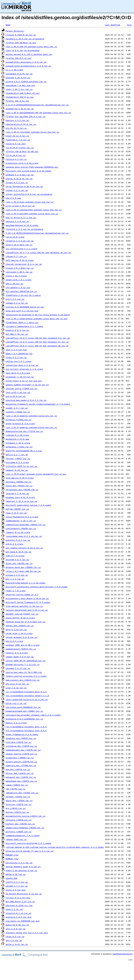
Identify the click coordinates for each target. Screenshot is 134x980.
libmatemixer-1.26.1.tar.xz (21, 521)
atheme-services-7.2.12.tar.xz (23, 664)
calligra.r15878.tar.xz (19, 820)
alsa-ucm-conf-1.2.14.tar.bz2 (22, 311)
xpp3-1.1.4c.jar (14, 909)
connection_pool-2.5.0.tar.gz (22, 365)
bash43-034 (12, 878)
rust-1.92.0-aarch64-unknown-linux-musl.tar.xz (32, 214)
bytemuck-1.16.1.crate (18, 443)
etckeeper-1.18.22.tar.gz (20, 377)
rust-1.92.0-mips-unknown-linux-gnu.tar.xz (30, 202)
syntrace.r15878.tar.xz (19, 742)
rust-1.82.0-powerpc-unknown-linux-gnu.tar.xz (31, 416)
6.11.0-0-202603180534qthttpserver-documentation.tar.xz (37, 105)
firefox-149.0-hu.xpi (17, 101)
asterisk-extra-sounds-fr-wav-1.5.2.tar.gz (30, 851)
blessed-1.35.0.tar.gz (18, 78)
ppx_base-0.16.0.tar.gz (19, 552)
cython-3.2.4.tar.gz (17, 190)
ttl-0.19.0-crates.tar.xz (20, 148)
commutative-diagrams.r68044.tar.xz (25, 525)
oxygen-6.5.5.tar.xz (17, 183)
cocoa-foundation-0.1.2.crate (22, 517)
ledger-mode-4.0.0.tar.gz (20, 657)
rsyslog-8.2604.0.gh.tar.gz (21, 35)
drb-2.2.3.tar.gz (15, 299)
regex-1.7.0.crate (16, 591)
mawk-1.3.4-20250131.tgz (19, 354)
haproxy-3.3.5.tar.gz (17, 120)
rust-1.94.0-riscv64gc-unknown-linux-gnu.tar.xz (33, 132)
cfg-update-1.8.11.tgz (18, 287)
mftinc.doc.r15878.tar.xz (20, 773)
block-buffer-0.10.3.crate (20, 618)
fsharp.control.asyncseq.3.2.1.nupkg (26, 676)
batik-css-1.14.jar (16, 703)
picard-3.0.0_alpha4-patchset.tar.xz (26, 81)
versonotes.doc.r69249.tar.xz (22, 490)
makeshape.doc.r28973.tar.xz (21, 781)
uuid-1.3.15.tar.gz (16, 688)
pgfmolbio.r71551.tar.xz (19, 447)
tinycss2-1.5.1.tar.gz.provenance (24, 229)
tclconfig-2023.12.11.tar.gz (21, 466)
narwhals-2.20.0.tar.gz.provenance (25, 39)
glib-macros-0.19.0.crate (20, 478)
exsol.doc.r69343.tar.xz (19, 486)
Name (8, 25)
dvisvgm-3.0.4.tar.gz (17, 560)
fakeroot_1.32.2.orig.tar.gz (21, 501)
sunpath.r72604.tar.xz (18, 412)
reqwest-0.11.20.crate (18, 532)
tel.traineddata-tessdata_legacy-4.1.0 (27, 696)
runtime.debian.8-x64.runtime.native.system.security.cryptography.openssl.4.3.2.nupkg (55, 847)
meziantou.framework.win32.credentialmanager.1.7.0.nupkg (38, 404)
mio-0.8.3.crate (14, 641)
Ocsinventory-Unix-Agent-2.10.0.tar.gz (27, 598)
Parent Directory (15, 31)
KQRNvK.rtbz (12, 859)
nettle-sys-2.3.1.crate (19, 361)
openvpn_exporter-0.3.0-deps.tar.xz (25, 622)
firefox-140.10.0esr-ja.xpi (21, 43)
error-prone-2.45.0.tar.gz (20, 206)
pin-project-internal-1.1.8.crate (24, 369)
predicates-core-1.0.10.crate (22, 163)
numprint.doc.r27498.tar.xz (21, 765)
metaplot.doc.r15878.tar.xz (21, 777)
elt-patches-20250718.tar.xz (21, 291)
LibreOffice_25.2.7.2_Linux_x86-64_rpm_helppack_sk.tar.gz (38, 252)
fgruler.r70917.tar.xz (18, 458)
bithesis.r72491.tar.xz (19, 420)
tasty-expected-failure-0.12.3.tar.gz (27, 699)
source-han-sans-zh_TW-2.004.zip (24, 672)
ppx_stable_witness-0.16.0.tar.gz (24, 548)
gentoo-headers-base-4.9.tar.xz (23, 867)
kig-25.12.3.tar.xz (16, 128)
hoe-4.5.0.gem (13, 198)
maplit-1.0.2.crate (16, 723)
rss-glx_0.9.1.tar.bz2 (18, 898)
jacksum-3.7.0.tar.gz (17, 493)
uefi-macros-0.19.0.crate (20, 260)
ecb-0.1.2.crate (14, 544)
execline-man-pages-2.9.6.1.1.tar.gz (26, 400)
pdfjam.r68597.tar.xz (17, 509)
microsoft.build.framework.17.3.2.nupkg (28, 602)
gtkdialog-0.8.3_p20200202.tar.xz (24, 719)
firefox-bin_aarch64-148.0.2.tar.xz (25, 116)
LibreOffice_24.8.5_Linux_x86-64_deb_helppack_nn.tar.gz (37, 342)
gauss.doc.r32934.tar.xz (19, 800)
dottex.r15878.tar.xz (17, 812)
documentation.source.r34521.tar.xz (25, 816)
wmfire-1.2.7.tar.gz (17, 455)
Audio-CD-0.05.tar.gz (17, 925)
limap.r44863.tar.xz (17, 785)
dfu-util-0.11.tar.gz (17, 684)
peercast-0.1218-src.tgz (19, 905)
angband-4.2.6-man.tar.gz (20, 175)
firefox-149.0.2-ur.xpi (19, 58)
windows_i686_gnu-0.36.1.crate (23, 645)
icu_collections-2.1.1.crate (21, 249)
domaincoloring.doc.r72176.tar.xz (24, 431)
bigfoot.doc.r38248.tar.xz (20, 824)
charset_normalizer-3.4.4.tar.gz (24, 264)
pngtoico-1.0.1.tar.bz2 (19, 917)
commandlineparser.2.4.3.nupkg (23, 835)
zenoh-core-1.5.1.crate (19, 280)
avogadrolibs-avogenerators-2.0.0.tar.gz (28, 66)
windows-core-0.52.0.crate (20, 497)
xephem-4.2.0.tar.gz (17, 303)
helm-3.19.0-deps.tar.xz (19, 245)
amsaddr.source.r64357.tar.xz (22, 614)
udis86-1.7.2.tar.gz (17, 886)
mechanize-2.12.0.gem (17, 439)
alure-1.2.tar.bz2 (16, 890)
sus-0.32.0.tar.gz (16, 396)
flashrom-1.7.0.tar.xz (18, 140)
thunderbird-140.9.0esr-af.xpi (23, 93)
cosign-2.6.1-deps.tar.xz (20, 268)
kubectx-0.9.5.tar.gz (17, 330)
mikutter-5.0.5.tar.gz (18, 540)
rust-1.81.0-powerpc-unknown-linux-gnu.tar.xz (31, 427)
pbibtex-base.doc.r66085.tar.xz (23, 567)
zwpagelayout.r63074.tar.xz (21, 649)
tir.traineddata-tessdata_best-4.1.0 (26, 692)
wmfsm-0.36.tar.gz (16, 874)
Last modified (112, 25)
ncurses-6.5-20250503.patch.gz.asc (25, 307)
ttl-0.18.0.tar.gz (16, 155)
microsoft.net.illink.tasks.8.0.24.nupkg (28, 171)
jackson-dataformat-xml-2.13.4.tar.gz (27, 610)
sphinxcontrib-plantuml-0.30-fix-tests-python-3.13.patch (38, 315)
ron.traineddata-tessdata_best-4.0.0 (26, 727)
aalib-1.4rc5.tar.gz (17, 944)
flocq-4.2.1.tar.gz (16, 357)
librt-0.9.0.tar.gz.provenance (23, 50)
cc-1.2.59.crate (14, 70)
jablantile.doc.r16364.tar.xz (22, 793)
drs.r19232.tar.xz (16, 808)
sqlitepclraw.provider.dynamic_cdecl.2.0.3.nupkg (33, 715)
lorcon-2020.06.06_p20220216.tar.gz (25, 661)
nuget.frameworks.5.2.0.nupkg (22, 734)
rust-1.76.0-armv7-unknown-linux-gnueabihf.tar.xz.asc (36, 474)
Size (129, 25)
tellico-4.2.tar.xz (16, 159)
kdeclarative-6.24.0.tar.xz (21, 124)
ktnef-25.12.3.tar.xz (17, 136)
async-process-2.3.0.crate (20, 423)
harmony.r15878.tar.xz (18, 797)
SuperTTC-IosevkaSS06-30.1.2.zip (24, 451)
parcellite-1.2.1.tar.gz (19, 863)
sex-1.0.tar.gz (14, 940)
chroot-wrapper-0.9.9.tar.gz (21, 637)
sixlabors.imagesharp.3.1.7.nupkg (24, 326)
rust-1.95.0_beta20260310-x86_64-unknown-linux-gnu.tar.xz (38, 113)
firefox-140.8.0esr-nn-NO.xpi (22, 151)
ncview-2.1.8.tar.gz (17, 575)
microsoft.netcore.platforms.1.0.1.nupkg (28, 843)
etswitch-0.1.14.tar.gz (19, 913)
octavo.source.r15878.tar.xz (21, 762)
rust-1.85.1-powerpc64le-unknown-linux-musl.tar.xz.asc (37, 319)
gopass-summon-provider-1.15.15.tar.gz (27, 385)
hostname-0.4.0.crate (17, 462)
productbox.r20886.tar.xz (20, 758)
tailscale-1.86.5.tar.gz (19, 272)
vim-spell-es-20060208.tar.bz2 (23, 921)
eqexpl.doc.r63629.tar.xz (20, 626)
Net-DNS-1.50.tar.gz (17, 334)
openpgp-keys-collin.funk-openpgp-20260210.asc (32, 167)
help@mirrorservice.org (123, 954)
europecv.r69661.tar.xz (19, 482)
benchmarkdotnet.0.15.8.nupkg (22, 225)
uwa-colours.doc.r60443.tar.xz (23, 680)
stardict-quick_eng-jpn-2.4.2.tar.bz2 (27, 933)
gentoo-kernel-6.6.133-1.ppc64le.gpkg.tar (29, 54)
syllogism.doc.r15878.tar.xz (21, 746)
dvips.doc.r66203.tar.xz (19, 563)
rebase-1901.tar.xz (16, 839)
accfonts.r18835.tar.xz (19, 832)
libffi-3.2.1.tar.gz (17, 882)
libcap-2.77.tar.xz (16, 256)
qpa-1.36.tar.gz (14, 284)
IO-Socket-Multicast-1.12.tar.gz (24, 894)
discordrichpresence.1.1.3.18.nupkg (25, 583)
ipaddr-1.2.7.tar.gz (17, 408)
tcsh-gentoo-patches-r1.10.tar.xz (24, 606)
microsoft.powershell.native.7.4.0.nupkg (28, 505)
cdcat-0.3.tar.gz (15, 937)
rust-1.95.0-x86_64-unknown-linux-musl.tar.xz (31, 46)
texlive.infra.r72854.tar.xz (21, 389)
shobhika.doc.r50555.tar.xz (21, 738)
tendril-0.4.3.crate (17, 653)
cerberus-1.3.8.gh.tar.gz (20, 241)
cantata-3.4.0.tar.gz (17, 221)
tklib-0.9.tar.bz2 (16, 144)
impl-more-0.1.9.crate (18, 373)
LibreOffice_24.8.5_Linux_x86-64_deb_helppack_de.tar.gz (37, 346)
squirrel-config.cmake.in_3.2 (22, 594)
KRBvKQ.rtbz (12, 855)
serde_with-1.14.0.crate (19, 633)
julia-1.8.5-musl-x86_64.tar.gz (23, 571)
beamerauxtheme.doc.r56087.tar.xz (24, 711)
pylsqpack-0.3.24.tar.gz (19, 74)
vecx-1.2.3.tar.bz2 (16, 350)
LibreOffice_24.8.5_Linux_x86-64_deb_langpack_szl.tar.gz (38, 338)
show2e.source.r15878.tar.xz (21, 754)
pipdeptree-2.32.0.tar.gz (20, 109)
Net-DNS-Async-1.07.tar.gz (20, 902)
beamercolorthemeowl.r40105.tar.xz (25, 828)
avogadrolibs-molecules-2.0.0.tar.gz (26, 62)
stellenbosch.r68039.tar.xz (21, 528)
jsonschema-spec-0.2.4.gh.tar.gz (24, 536)
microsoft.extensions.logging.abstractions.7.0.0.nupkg (37, 587)
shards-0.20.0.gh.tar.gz (19, 179)
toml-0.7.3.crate (15, 556)
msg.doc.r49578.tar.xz (18, 769)
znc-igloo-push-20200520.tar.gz (23, 707)
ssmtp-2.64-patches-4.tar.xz (21, 870)
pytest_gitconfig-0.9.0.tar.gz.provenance (29, 194)
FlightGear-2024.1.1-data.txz (22, 322)
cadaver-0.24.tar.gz (17, 470)
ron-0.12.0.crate (15, 237)
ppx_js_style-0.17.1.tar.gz (21, 217)
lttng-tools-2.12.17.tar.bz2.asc (24, 381)
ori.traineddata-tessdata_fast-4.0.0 (26, 731)
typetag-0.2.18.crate (17, 435)
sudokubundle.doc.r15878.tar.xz (23, 750)
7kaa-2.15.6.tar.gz (16, 513)
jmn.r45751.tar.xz (16, 789)
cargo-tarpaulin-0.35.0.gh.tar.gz (24, 186)
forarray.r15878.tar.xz (19, 804)
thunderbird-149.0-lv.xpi (20, 97)
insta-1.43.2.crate (16, 276)
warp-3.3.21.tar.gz (16, 629)
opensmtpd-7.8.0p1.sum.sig (20, 85)
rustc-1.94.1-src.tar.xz (19, 89)
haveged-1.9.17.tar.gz (18, 668)
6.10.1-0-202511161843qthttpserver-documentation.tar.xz (37, 233)
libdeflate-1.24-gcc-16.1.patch (23, 295)
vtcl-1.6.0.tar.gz (16, 929)
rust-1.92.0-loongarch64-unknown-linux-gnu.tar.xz (34, 210)
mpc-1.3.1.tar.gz (15, 579)
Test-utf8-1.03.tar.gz (18, 392)
